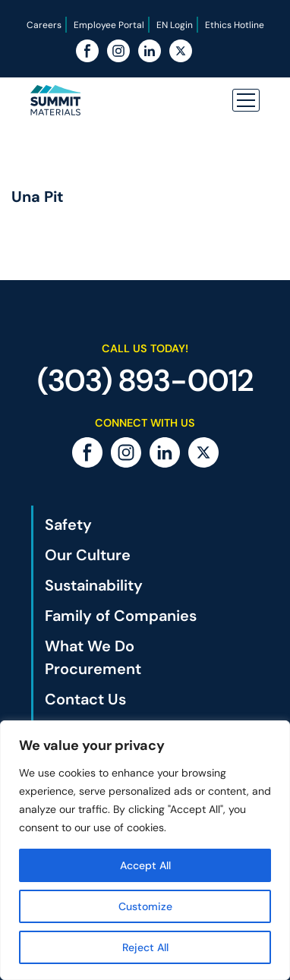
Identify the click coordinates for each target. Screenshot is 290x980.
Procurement (93, 669)
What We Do (90, 646)
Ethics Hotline (235, 25)
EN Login (175, 25)
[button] (246, 100)
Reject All (145, 947)
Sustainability (94, 585)
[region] (145, 850)
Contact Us (85, 699)
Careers (44, 25)
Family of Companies (121, 616)
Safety (68, 525)
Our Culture (88, 555)
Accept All (145, 865)
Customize (145, 906)
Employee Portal (109, 25)
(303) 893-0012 (145, 380)
